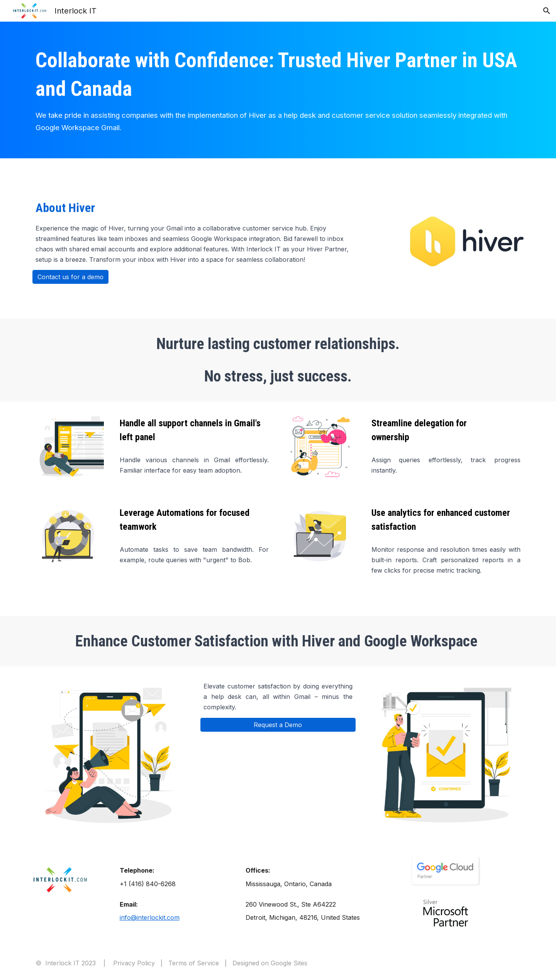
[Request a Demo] (278, 725)
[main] (278, 90)
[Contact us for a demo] (70, 277)
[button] (547, 11)
